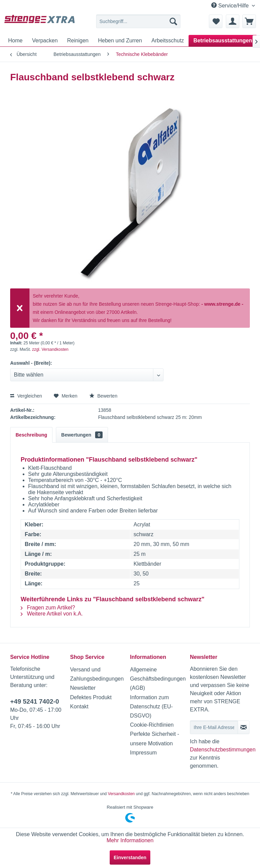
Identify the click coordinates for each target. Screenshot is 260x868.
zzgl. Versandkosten (50, 349)
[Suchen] (173, 21)
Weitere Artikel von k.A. (52, 614)
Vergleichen (26, 396)
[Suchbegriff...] (138, 21)
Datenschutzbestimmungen (223, 750)
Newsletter (83, 688)
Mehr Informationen (130, 840)
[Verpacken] (45, 41)
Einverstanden (130, 857)
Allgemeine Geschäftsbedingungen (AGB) (158, 679)
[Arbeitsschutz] (168, 41)
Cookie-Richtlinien (152, 725)
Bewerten (103, 396)
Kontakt (79, 706)
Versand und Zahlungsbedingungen (97, 674)
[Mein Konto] (233, 21)
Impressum (143, 753)
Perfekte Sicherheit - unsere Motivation (155, 739)
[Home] (15, 41)
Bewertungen (82, 435)
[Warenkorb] (249, 21)
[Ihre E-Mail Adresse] (214, 727)
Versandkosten (121, 794)
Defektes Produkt (91, 697)
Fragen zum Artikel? (48, 608)
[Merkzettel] (216, 21)
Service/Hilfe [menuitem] (231, 5)
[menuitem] (138, 21)
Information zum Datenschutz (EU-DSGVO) (151, 706)
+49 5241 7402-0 (35, 701)
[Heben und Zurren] (120, 41)
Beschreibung (31, 435)
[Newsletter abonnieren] (244, 727)
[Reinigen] (78, 41)
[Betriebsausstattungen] (223, 41)
